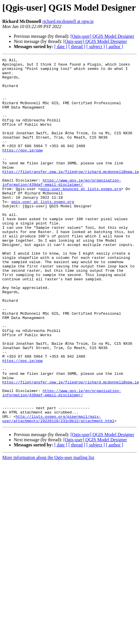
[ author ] (115, 47)
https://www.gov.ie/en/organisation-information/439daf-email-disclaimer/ (62, 202)
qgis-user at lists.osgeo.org (43, 226)
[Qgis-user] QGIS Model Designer (102, 36)
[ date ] (61, 47)
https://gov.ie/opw (22, 169)
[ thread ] (77, 47)
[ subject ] (96, 47)
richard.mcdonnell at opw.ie (68, 21)
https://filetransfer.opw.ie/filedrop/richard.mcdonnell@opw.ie (71, 190)
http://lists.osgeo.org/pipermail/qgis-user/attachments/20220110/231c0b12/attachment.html (58, 481)
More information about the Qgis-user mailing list (48, 520)
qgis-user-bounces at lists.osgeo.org (81, 210)
